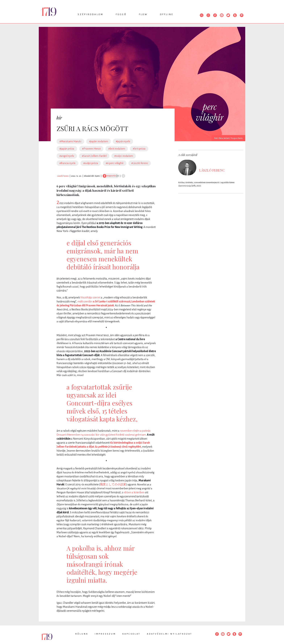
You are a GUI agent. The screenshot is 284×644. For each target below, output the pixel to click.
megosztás (109, 176)
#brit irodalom (117, 149)
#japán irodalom (99, 141)
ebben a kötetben (134, 492)
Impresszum (105, 634)
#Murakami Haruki (70, 141)
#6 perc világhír (115, 163)
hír (59, 118)
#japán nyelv (123, 141)
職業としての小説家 (113, 484)
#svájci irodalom (124, 156)
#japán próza (67, 149)
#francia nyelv (67, 163)
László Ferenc (63, 176)
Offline (167, 14)
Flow (143, 14)
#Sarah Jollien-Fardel (94, 156)
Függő (121, 14)
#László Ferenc (140, 163)
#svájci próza (91, 163)
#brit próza (139, 149)
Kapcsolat (131, 634)
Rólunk (82, 634)
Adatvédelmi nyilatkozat (170, 634)
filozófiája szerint (90, 297)
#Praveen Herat (91, 149)
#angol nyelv (67, 156)
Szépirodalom (91, 14)
